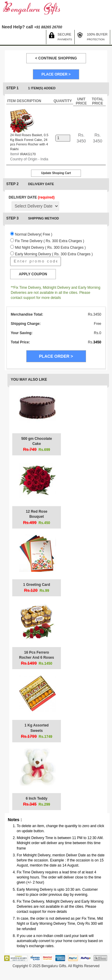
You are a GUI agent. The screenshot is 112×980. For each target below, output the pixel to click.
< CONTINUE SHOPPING (56, 58)
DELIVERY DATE (32, 197)
